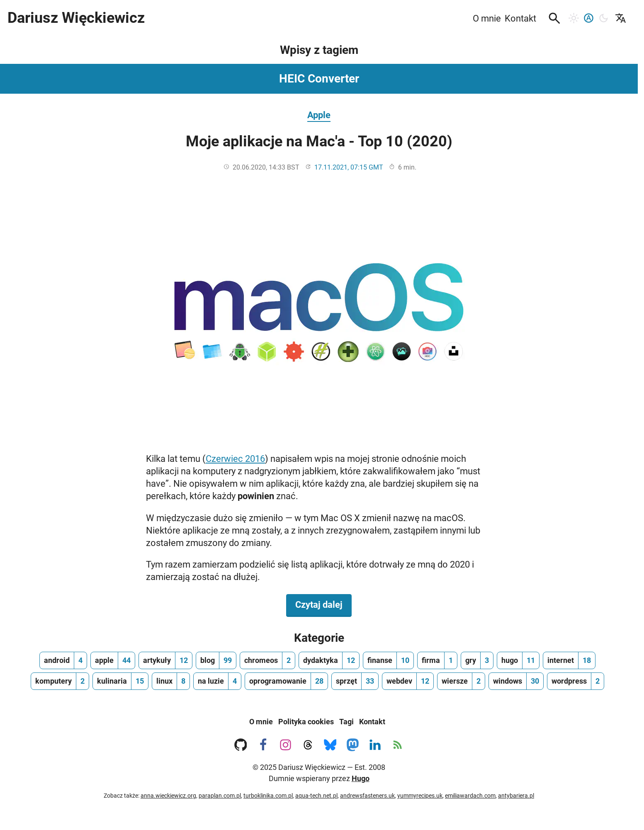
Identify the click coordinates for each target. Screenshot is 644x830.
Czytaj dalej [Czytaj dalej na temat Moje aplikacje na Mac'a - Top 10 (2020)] (323, 604)
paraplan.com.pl (220, 796)
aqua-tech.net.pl (316, 796)
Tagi (346, 722)
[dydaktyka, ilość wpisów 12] (329, 660)
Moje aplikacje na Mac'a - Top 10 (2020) (319, 141)
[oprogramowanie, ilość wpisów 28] (286, 681)
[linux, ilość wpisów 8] (171, 681)
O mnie (261, 722)
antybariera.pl (516, 796)
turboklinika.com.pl (268, 796)
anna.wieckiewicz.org (168, 796)
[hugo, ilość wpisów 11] (518, 660)
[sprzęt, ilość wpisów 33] (355, 681)
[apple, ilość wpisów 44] (113, 660)
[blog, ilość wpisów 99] (216, 660)
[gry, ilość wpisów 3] (477, 660)
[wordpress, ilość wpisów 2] (576, 681)
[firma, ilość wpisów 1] (437, 660)
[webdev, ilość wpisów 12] (408, 681)
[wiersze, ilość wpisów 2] (461, 681)
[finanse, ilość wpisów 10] (388, 660)
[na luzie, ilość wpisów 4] (217, 681)
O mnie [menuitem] (487, 18)
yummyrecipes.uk (420, 796)
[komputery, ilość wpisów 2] (60, 681)
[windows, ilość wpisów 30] (516, 681)
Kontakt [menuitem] (520, 18)
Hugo (361, 778)
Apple (319, 115)
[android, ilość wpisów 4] (63, 660)
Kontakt (372, 722)
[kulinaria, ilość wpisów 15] (120, 681)
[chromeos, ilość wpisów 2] (267, 660)
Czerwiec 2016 (235, 459)
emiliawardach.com (470, 796)
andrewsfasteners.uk (367, 796)
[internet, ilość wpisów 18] (569, 660)
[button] (554, 18)
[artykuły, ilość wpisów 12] (165, 660)
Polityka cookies (306, 722)
